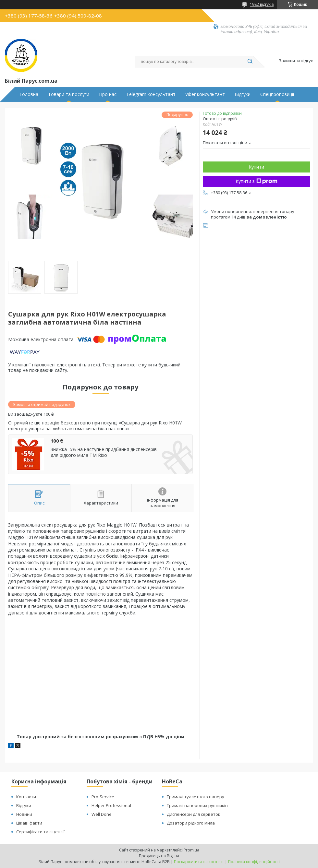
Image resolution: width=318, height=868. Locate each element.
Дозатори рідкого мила (191, 823)
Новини (24, 814)
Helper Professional (111, 805)
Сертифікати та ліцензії (40, 832)
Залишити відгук (296, 61)
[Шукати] (250, 62)
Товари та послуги (69, 94)
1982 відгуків (262, 4)
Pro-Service (103, 797)
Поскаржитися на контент (199, 862)
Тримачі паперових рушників (197, 805)
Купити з (257, 181)
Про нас (108, 94)
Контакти (26, 797)
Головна (29, 94)
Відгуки (243, 94)
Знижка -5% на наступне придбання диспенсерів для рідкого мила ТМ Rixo (104, 452)
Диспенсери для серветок (194, 814)
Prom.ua (191, 850)
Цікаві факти (29, 823)
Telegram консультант (151, 94)
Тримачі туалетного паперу (196, 797)
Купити (256, 167)
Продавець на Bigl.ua (159, 856)
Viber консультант (205, 94)
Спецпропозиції (277, 94)
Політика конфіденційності (254, 862)
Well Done (102, 814)
